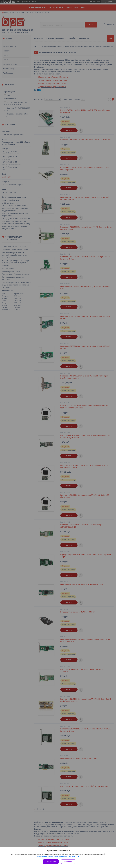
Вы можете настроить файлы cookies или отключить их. (57, 856)
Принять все (51, 862)
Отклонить (68, 862)
